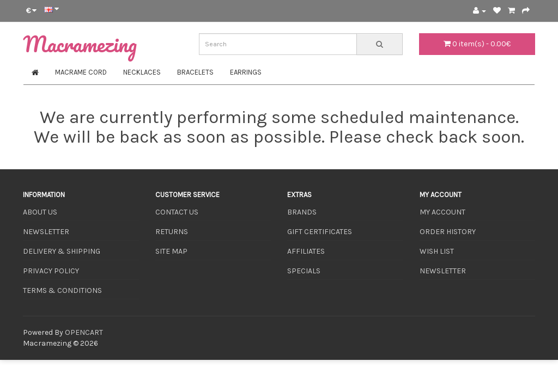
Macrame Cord (81, 72)
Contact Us (177, 212)
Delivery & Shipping (62, 251)
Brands (302, 212)
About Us (40, 212)
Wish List (437, 251)
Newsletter (46, 232)
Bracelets (195, 72)
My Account (442, 212)
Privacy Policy (51, 271)
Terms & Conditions (62, 290)
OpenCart (84, 332)
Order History (448, 232)
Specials (304, 271)
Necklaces (142, 72)
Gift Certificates (320, 232)
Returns (172, 232)
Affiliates (306, 251)
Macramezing (80, 44)
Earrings (246, 72)
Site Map (171, 251)
